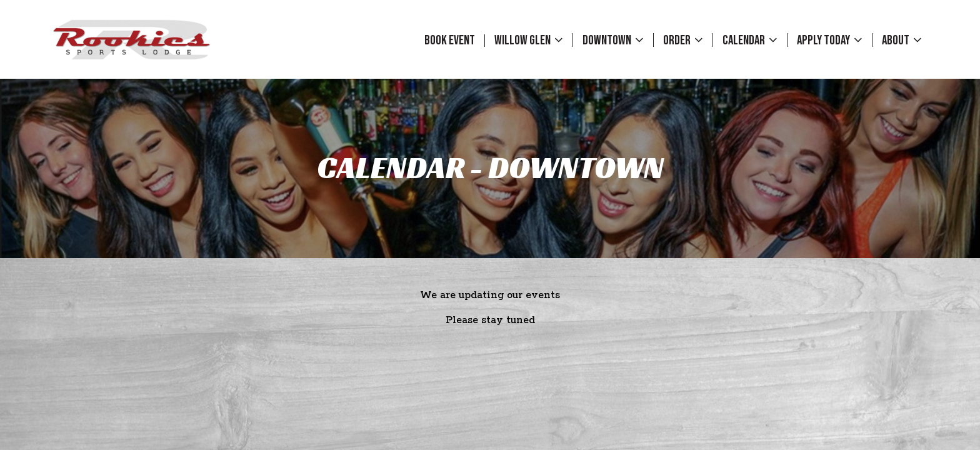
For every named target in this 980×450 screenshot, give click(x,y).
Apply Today (830, 40)
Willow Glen (529, 40)
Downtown (613, 40)
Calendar (750, 40)
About (902, 40)
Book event (450, 41)
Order (683, 40)
